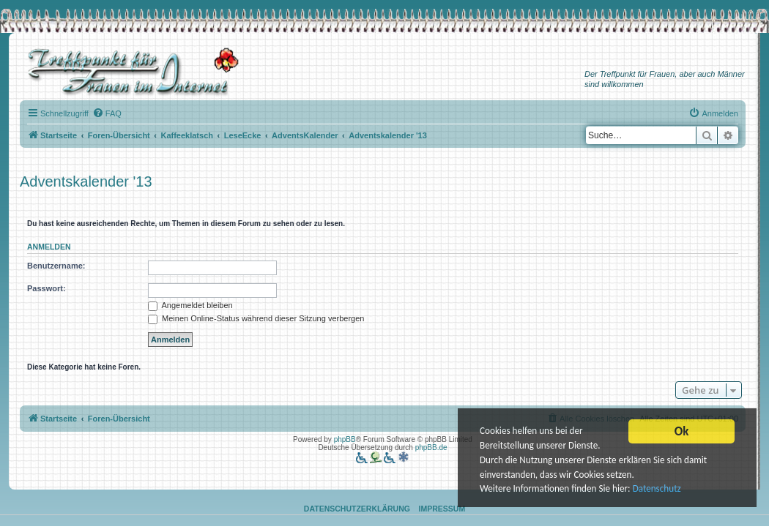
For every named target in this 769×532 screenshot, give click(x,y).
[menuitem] (107, 113)
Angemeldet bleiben (190, 305)
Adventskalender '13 (86, 181)
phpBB (345, 439)
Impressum (442, 509)
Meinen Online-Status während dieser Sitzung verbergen (256, 318)
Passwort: (47, 288)
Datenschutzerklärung (357, 509)
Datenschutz (663, 489)
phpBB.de (431, 447)
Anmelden (49, 247)
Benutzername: (56, 266)
